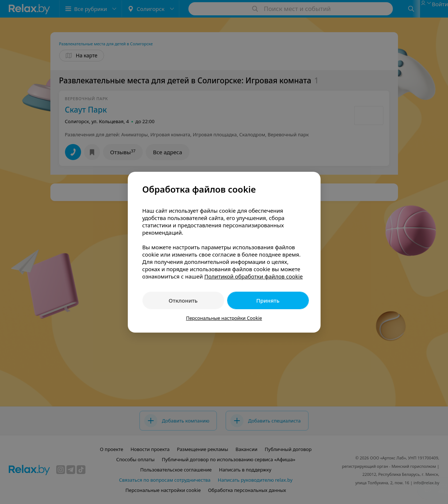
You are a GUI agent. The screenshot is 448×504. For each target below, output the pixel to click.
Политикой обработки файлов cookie (253, 276)
